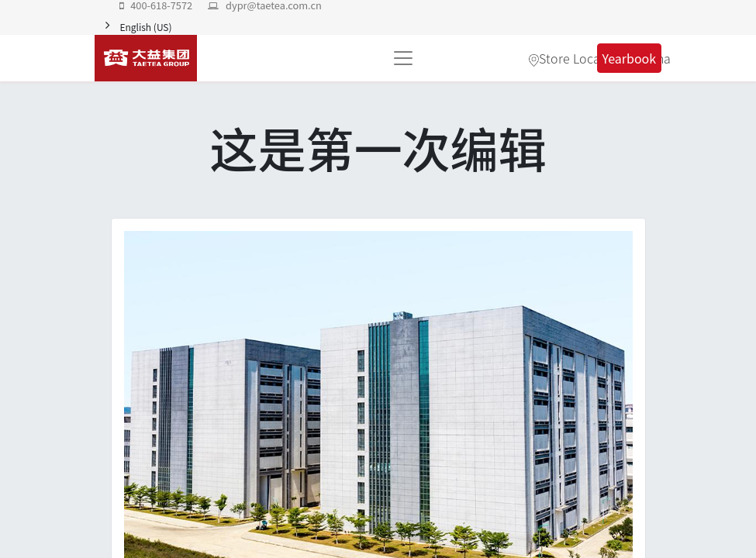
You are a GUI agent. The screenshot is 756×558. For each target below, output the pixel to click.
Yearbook (630, 58)
